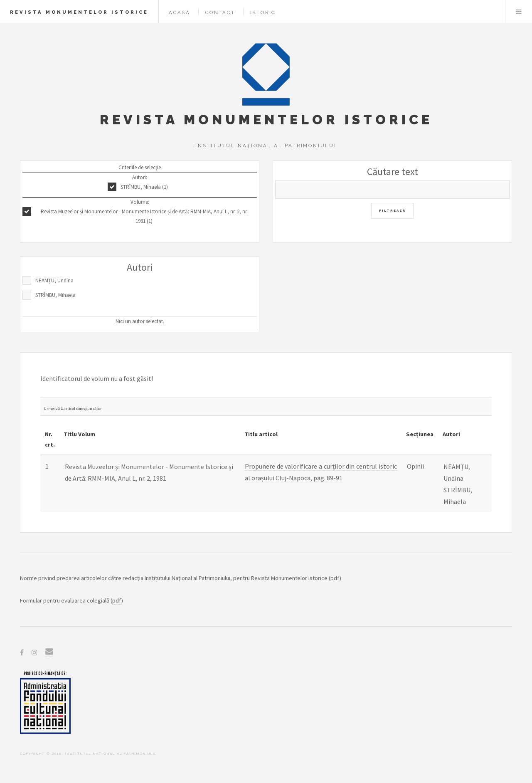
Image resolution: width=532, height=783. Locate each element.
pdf (335, 578)
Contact (220, 12)
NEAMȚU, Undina (54, 280)
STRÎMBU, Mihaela (55, 295)
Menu (519, 12)
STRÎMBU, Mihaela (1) (144, 187)
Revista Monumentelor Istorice (79, 12)
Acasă (180, 12)
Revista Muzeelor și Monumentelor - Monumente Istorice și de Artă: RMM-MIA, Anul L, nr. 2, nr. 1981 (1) (144, 216)
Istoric (263, 12)
